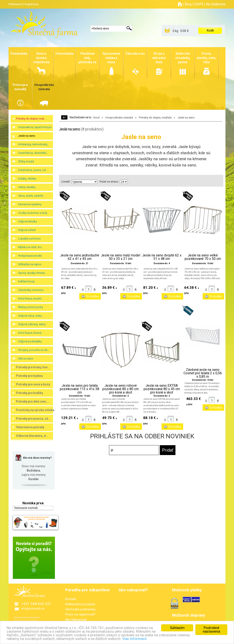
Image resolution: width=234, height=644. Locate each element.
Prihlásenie (15, 4)
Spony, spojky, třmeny (32, 273)
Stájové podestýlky (30, 341)
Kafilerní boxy (26, 281)
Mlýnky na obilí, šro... (31, 247)
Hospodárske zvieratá (119, 118)
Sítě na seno (26, 359)
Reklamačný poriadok (80, 604)
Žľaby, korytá (26, 161)
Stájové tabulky (28, 221)
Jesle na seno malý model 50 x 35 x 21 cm (121, 257)
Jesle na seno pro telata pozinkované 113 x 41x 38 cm (79, 389)
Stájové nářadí (27, 230)
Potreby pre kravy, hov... (33, 367)
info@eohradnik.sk (33, 609)
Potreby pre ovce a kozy (33, 384)
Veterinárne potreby (30, 427)
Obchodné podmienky (80, 609)
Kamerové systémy (30, 204)
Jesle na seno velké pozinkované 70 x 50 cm (203, 257)
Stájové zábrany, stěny (32, 324)
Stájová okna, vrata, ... (31, 316)
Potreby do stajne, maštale (155, 118)
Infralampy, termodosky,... (34, 144)
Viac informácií (134, 641)
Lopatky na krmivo (29, 239)
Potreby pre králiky (29, 393)
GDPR (199, 4)
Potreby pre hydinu (29, 376)
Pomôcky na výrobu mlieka (35, 410)
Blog (188, 4)
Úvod (96, 118)
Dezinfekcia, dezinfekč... (33, 153)
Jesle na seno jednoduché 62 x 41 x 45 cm (80, 257)
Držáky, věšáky (27, 179)
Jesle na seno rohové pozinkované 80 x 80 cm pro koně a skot (121, 389)
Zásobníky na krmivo (31, 290)
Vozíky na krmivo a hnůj (33, 213)
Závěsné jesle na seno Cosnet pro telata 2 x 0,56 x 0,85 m (203, 373)
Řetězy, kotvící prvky (31, 307)
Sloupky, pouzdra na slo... (34, 350)
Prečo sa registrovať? (80, 614)
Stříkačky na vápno (30, 264)
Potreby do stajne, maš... (31, 119)
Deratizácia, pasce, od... (33, 170)
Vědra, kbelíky (27, 187)
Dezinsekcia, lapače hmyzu (35, 127)
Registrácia (32, 4)
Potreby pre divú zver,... (33, 401)
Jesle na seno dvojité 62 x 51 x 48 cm (162, 257)
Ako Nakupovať (76, 620)
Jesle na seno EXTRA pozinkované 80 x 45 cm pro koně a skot (162, 389)
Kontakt (71, 599)
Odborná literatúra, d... (32, 436)
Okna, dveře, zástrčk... (32, 196)
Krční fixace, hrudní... (31, 299)
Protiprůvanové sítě (30, 256)
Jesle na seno (27, 136)
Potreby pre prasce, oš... (33, 419)
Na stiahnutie (216, 4)
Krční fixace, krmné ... (31, 333)
